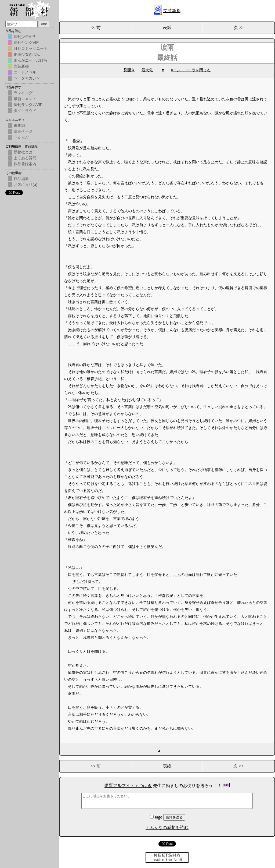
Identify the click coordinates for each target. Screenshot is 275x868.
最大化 (147, 70)
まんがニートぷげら (31, 60)
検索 (44, 24)
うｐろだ (21, 137)
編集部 (19, 125)
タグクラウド (25, 111)
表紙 (167, 28)
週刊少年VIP (24, 37)
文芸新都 (172, 11)
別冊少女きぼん (27, 54)
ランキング (23, 93)
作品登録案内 (25, 164)
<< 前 (96, 28)
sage (157, 817)
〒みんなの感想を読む (167, 828)
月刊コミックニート (31, 48)
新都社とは (23, 152)
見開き (129, 70)
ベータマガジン (27, 78)
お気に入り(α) (26, 185)
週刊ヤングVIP (26, 42)
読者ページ (23, 131)
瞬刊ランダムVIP (28, 105)
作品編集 (21, 179)
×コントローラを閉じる (191, 70)
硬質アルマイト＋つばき (128, 786)
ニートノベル (25, 72)
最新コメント (25, 99)
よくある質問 (25, 158)
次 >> (238, 28)
